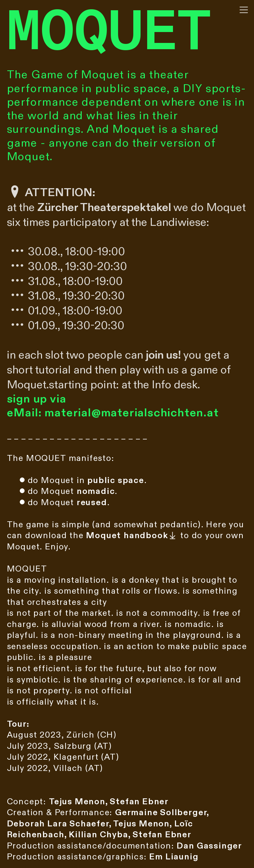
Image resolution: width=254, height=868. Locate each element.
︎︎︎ (132, 536)
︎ (244, 10)
